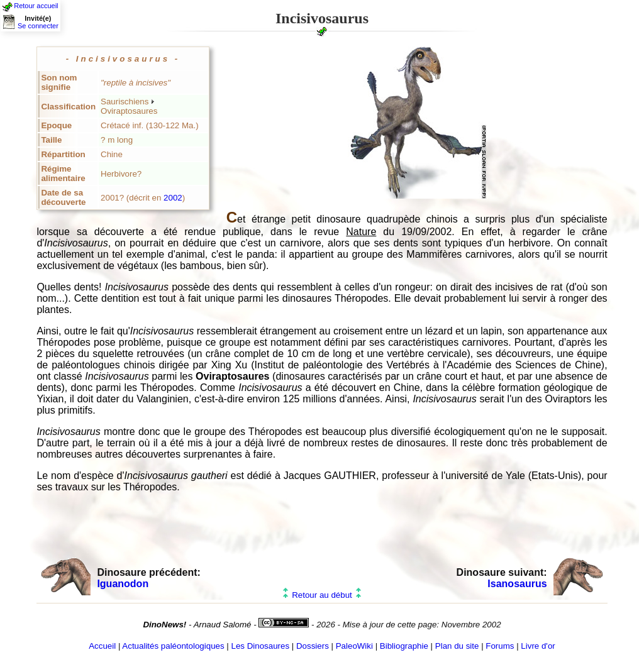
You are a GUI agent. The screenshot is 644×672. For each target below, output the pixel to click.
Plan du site (457, 646)
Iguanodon (123, 584)
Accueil (102, 646)
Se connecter (38, 26)
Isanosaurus (517, 584)
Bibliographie (404, 646)
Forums (500, 646)
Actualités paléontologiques (173, 646)
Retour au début (322, 595)
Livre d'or (538, 646)
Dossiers (313, 646)
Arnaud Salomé (223, 625)
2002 (173, 198)
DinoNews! (164, 625)
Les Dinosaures (261, 646)
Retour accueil (36, 6)
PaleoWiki (354, 646)
